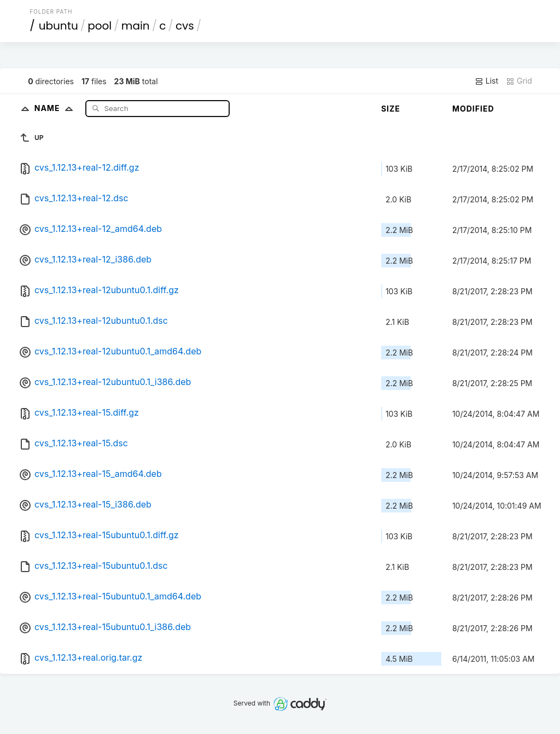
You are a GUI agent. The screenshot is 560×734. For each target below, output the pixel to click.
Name (56, 108)
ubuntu (59, 26)
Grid (519, 81)
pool (100, 26)
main (136, 26)
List (486, 81)
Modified (473, 109)
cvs (185, 26)
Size (391, 109)
